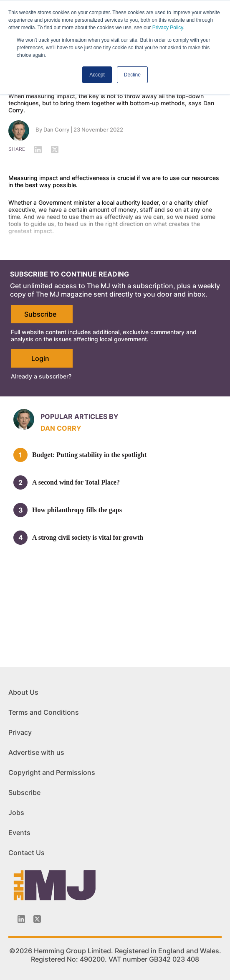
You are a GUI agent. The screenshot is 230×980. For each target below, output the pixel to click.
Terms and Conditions (44, 712)
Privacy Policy (168, 28)
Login (40, 358)
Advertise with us (36, 752)
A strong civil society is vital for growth (88, 537)
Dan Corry (56, 129)
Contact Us (27, 853)
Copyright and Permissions (52, 772)
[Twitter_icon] (37, 919)
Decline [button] (132, 75)
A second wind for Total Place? (76, 482)
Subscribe (40, 314)
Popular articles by (80, 416)
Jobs (16, 812)
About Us (23, 692)
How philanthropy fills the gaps (77, 510)
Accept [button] (97, 75)
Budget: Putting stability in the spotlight (89, 455)
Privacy (20, 732)
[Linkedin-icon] (21, 919)
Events (19, 833)
